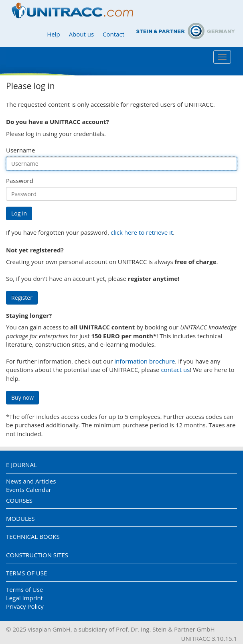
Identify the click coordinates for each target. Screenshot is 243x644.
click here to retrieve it (142, 232)
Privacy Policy (25, 606)
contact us (175, 370)
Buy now (22, 397)
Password (20, 181)
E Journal (21, 465)
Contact (113, 34)
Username (20, 150)
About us (81, 34)
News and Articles (31, 481)
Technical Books (33, 536)
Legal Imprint (24, 598)
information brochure (145, 361)
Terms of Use (26, 573)
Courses (19, 500)
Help (53, 34)
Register (22, 298)
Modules (20, 518)
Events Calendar (29, 490)
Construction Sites (37, 555)
